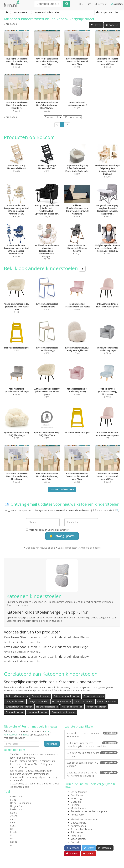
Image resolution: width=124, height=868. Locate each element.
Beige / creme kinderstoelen (67, 696)
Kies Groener (17, 771)
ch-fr (13, 822)
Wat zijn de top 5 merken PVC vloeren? (92, 764)
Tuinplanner (77, 832)
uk (12, 839)
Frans (13, 800)
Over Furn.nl (77, 795)
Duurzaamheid (79, 823)
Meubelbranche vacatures (84, 819)
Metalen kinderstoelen (72, 707)
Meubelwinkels (78, 808)
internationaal (41, 774)
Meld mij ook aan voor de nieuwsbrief (47, 530)
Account (101, 4)
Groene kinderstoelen (94, 696)
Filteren (96, 25)
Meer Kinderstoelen (62, 489)
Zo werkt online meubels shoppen (89, 811)
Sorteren (112, 25)
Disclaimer (76, 802)
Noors (14, 813)
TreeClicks (15, 754)
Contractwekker (18, 777)
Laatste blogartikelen (79, 726)
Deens (14, 842)
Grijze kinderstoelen (62, 701)
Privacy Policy (78, 815)
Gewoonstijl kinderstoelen (64, 712)
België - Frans (17, 806)
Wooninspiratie (79, 839)
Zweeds (14, 816)
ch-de (13, 819)
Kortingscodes (78, 826)
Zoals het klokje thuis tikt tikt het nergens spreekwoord (92, 774)
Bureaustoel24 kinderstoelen (19, 707)
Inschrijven (52, 744)
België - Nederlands (21, 803)
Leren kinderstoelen (84, 701)
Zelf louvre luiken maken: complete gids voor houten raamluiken (92, 745)
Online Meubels (79, 792)
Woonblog (76, 798)
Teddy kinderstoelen (15, 701)
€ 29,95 (77, 205)
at (11, 845)
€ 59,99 (17, 205)
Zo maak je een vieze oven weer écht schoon (92, 735)
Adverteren (77, 836)
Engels (14, 832)
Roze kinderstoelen (41, 696)
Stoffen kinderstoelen (96, 707)
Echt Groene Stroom (21, 764)
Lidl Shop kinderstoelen (47, 707)
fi (11, 835)
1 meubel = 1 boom (81, 829)
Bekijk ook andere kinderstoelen (45, 268)
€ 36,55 (108, 205)
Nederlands (16, 796)
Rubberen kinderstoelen (17, 696)
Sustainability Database (23, 784)
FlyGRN (14, 761)
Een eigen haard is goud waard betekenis (92, 754)
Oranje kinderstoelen (38, 701)
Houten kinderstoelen (38, 712)
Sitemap (75, 805)
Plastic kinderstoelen (107, 701)
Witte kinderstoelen (15, 712)
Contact (75, 842)
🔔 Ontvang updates (62, 536)
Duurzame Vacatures (21, 774)
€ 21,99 (47, 246)
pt (11, 829)
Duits (13, 826)
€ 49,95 (108, 165)
